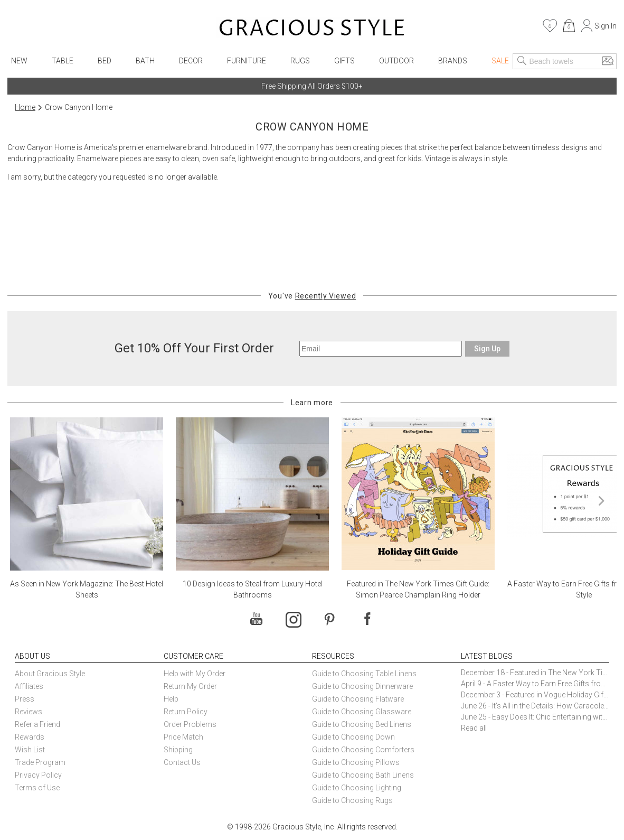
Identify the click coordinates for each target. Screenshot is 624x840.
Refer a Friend (37, 724)
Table (63, 61)
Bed (105, 61)
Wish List (30, 750)
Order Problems (190, 724)
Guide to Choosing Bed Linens (362, 724)
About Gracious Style (50, 674)
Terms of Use (37, 788)
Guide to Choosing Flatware (358, 699)
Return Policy (186, 712)
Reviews (29, 712)
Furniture (247, 61)
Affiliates (29, 686)
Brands (453, 61)
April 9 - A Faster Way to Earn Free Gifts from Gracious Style (535, 684)
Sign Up (487, 349)
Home (25, 107)
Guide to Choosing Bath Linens (363, 775)
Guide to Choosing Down (353, 737)
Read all (474, 728)
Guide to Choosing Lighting (357, 788)
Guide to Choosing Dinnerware (362, 686)
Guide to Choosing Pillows (357, 762)
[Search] (522, 61)
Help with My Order (195, 674)
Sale (500, 61)
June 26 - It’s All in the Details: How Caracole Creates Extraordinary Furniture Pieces (535, 706)
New (19, 61)
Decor (191, 61)
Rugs (300, 61)
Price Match (183, 737)
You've (312, 296)
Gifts (344, 61)
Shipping (178, 750)
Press (25, 699)
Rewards (30, 737)
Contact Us (182, 762)
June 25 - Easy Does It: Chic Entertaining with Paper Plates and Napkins (535, 717)
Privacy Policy (38, 775)
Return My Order (190, 686)
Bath (145, 61)
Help (171, 699)
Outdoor (396, 61)
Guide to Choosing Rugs (352, 800)
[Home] (312, 29)
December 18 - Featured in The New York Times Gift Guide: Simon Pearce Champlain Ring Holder (535, 673)
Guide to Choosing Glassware (362, 712)
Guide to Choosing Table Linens (364, 674)
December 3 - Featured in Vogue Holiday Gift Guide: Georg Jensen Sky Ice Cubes (535, 695)
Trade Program (40, 762)
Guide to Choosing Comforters (363, 750)
